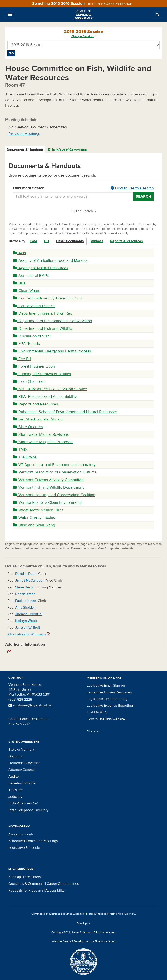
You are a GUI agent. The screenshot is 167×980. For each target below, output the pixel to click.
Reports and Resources (35, 404)
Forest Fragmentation (34, 366)
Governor (16, 756)
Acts (19, 253)
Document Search (83, 188)
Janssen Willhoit (28, 628)
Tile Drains (25, 457)
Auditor (14, 776)
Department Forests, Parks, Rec (43, 313)
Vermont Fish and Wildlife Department (48, 487)
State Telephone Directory (28, 810)
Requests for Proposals (26, 890)
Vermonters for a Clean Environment (47, 503)
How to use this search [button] (132, 188)
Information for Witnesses (29, 634)
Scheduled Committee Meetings (33, 841)
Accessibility (55, 890)
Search (143, 197)
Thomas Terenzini (29, 614)
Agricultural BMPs (31, 276)
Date (33, 241)
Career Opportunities (63, 884)
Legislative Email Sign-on (106, 686)
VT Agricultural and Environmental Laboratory (54, 465)
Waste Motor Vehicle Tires (38, 510)
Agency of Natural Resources (41, 268)
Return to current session (110, 4)
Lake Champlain (29, 382)
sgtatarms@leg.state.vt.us (30, 705)
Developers (84, 924)
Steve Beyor (24, 587)
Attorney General (22, 770)
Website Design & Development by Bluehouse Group (84, 941)
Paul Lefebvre (26, 601)
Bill (47, 241)
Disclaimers (32, 877)
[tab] (25, 150)
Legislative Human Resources (109, 692)
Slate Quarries (28, 427)
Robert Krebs (25, 594)
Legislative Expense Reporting (110, 706)
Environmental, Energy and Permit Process (52, 351)
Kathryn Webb (26, 621)
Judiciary (15, 797)
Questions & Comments (26, 884)
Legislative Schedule (24, 848)
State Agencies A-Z (23, 803)
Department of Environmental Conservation (53, 321)
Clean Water (26, 291)
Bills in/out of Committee (67, 150)
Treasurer (16, 790)
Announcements (21, 834)
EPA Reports (26, 344)
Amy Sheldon (25, 607)
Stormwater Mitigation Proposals (43, 442)
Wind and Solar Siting (34, 525)
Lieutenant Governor (24, 763)
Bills (19, 283)
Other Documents (70, 241)
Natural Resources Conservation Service (50, 389)
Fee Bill (22, 359)
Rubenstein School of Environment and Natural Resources (65, 412)
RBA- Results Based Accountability (45, 397)
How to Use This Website (106, 719)
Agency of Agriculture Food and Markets (50, 261)
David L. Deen (26, 574)
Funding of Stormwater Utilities (42, 374)
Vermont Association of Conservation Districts (55, 472)
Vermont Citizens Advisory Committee (48, 480)
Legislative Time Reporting (107, 699)
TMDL (21, 450)
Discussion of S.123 (32, 336)
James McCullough (30, 580)
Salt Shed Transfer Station (38, 419)
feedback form (107, 914)
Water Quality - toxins (34, 518)
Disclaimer (94, 732)
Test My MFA (97, 712)
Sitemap (15, 877)
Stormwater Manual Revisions (41, 435)
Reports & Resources (127, 241)
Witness (97, 241)
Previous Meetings (24, 134)
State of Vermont (21, 750)
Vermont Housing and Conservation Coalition (54, 495)
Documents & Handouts (25, 150)
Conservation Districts (34, 306)
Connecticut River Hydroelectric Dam (47, 298)
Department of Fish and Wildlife (43, 329)
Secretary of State (22, 783)
